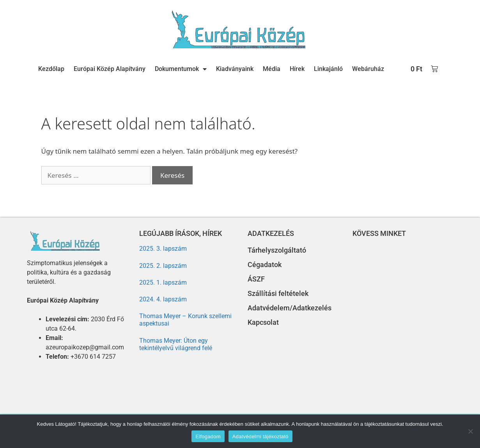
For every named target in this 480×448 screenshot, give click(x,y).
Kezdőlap (51, 69)
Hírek (297, 69)
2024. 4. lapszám (163, 299)
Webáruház (368, 69)
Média (272, 69)
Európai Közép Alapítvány (110, 69)
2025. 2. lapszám (163, 266)
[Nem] (470, 431)
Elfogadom (208, 436)
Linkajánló (328, 69)
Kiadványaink (235, 69)
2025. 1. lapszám (163, 282)
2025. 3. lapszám (163, 249)
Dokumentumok (181, 69)
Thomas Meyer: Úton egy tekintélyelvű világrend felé (176, 344)
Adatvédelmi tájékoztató (260, 436)
